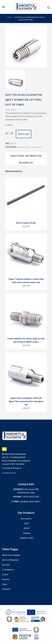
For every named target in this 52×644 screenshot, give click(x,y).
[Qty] (9, 133)
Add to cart (24, 134)
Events (5, 574)
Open (5, 584)
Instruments (26, 518)
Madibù (14, 473)
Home (10, 17)
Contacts (6, 589)
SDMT (27, 528)
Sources (6, 579)
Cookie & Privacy (12, 468)
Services (6, 565)
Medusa (27, 533)
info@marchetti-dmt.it (30, 501)
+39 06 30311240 (30, 497)
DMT (27, 523)
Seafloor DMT (27, 538)
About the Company (11, 555)
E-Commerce (8, 570)
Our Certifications (10, 560)
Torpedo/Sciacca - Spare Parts (30, 147)
